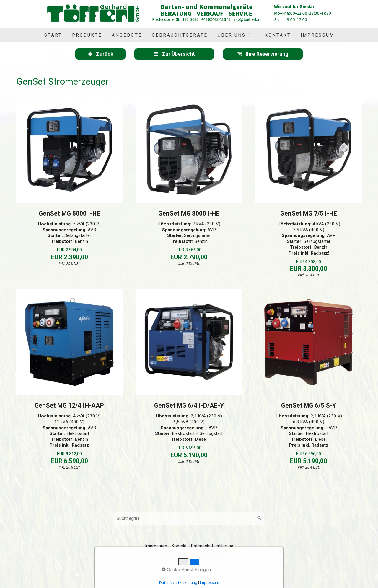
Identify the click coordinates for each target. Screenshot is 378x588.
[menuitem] (53, 35)
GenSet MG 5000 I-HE (69, 213)
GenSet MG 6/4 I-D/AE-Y (189, 406)
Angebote (127, 35)
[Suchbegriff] (189, 518)
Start (53, 35)
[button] (100, 54)
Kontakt (278, 35)
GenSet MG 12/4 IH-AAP (69, 406)
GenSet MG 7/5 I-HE (309, 213)
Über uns (232, 35)
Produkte (87, 35)
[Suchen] (260, 518)
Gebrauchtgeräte (180, 35)
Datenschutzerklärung (212, 546)
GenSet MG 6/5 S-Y (309, 406)
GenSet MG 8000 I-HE (189, 213)
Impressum (317, 35)
